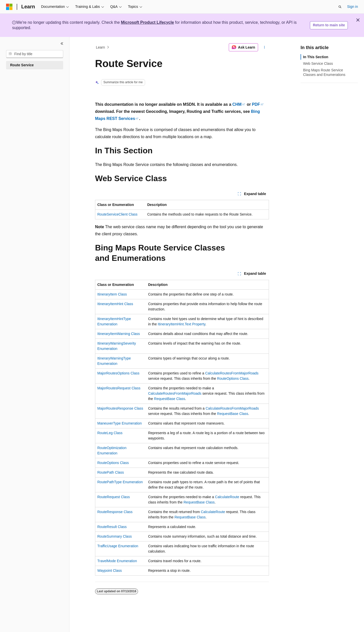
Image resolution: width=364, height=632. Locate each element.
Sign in (352, 7)
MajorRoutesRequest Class (119, 388)
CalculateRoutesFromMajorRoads (232, 373)
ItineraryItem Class (112, 294)
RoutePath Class (111, 472)
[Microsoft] (9, 7)
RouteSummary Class (115, 536)
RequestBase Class (169, 399)
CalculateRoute (227, 497)
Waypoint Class (110, 571)
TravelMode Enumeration (117, 561)
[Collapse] (62, 44)
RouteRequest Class (113, 497)
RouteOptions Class (233, 378)
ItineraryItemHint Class (115, 304)
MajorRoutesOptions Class (118, 373)
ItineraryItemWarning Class (119, 334)
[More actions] (265, 47)
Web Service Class (318, 64)
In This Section (316, 57)
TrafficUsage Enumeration (118, 546)
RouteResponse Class (115, 512)
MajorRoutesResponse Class (120, 408)
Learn (101, 47)
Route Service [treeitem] (22, 65)
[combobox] (35, 54)
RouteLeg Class (110, 433)
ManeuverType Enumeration (120, 423)
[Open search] (340, 7)
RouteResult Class (112, 527)
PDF (256, 104)
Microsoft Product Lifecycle (147, 22)
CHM (237, 104)
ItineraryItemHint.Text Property (181, 324)
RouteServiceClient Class (117, 214)
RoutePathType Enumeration (120, 482)
